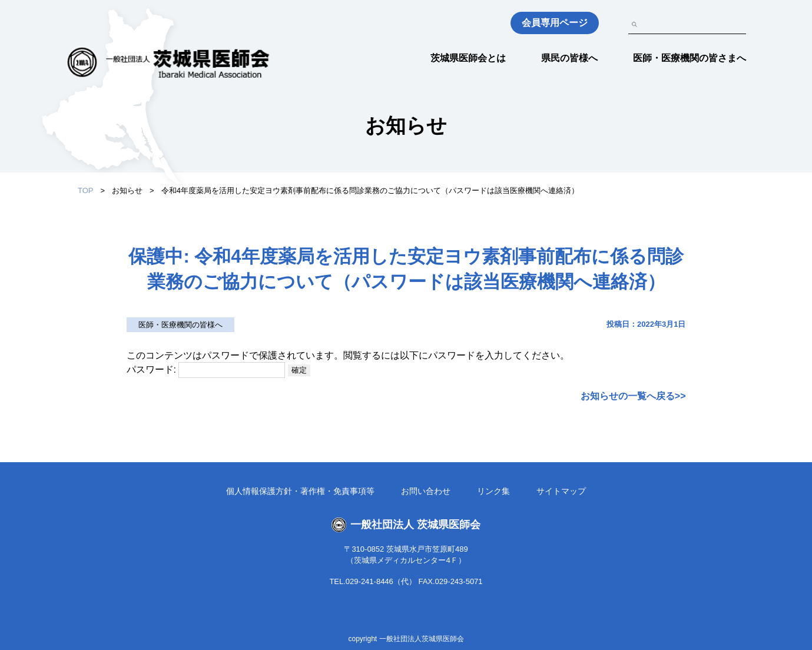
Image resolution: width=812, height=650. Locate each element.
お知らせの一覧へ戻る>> (633, 396)
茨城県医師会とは (468, 58)
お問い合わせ (426, 491)
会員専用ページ (555, 23)
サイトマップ (561, 491)
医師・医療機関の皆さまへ (690, 58)
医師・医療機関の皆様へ (180, 325)
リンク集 (493, 491)
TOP (86, 190)
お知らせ (127, 190)
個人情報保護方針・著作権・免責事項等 (300, 491)
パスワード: (206, 369)
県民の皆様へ (569, 58)
